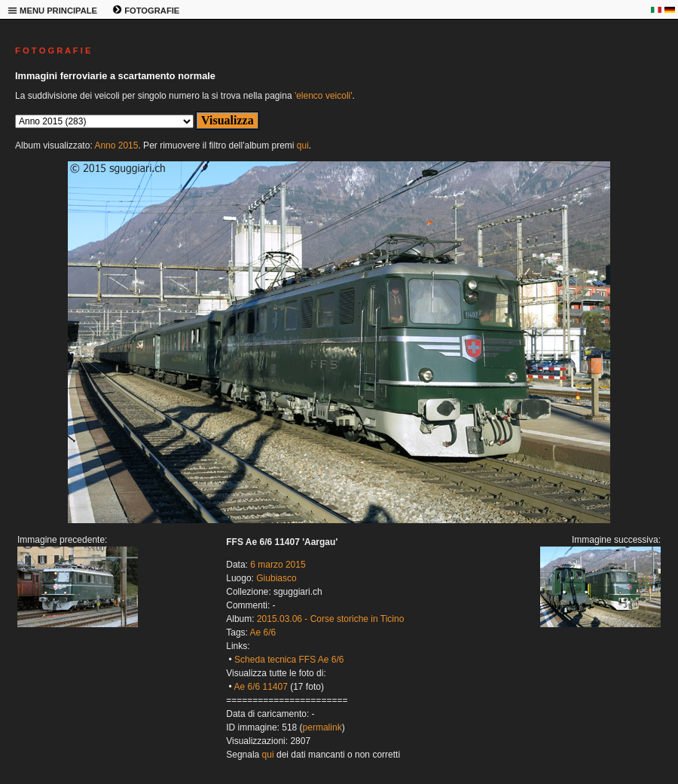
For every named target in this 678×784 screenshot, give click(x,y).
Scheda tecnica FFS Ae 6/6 (289, 660)
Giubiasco (276, 578)
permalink (322, 727)
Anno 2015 (116, 145)
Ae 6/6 (263, 632)
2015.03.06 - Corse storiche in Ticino (330, 619)
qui (303, 145)
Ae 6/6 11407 (260, 687)
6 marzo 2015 (278, 565)
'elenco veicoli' (324, 96)
